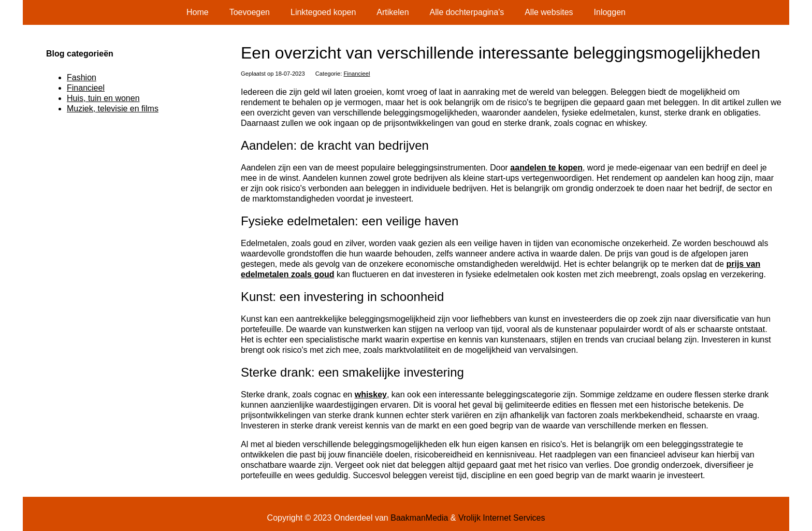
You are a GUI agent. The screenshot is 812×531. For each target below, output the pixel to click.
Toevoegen (250, 12)
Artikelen (393, 12)
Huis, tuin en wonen (103, 98)
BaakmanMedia (419, 518)
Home (198, 12)
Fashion (82, 77)
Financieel (357, 74)
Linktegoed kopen (323, 12)
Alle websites (549, 12)
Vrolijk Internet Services (502, 518)
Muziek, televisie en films (113, 109)
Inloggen (610, 12)
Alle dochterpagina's (467, 12)
